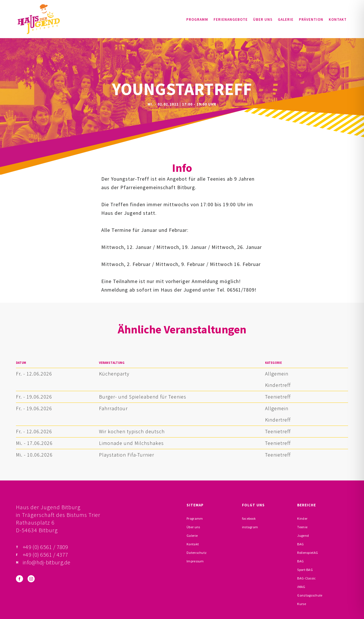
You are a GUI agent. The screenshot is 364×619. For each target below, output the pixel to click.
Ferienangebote (231, 19)
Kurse (302, 604)
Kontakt (338, 19)
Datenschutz (197, 553)
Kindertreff (278, 385)
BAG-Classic (306, 578)
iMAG (301, 587)
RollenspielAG (308, 553)
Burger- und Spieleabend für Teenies (143, 397)
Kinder (302, 518)
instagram (250, 527)
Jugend (303, 536)
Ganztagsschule (310, 595)
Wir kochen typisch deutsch (132, 431)
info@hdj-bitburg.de (47, 562)
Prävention (311, 19)
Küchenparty (114, 374)
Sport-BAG (305, 570)
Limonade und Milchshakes (131, 443)
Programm (197, 19)
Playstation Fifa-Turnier (127, 455)
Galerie (286, 19)
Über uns (263, 19)
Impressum (195, 561)
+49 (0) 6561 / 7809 (45, 547)
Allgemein (277, 374)
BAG (300, 544)
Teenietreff (278, 397)
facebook (249, 518)
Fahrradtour (113, 408)
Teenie (302, 527)
